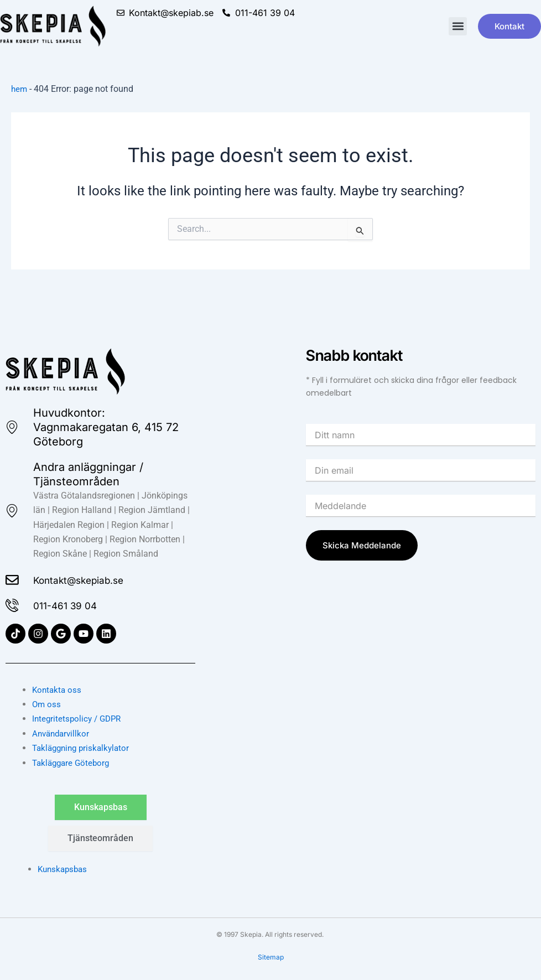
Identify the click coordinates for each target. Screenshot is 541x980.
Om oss (47, 704)
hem (20, 89)
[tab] (101, 807)
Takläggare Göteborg (73, 763)
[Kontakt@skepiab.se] (13, 578)
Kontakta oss (58, 690)
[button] (458, 26)
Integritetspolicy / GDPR (79, 719)
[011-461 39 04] (13, 605)
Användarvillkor (63, 733)
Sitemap (271, 958)
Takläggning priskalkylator (84, 748)
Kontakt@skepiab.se (89, 578)
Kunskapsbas (64, 869)
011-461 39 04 (72, 605)
